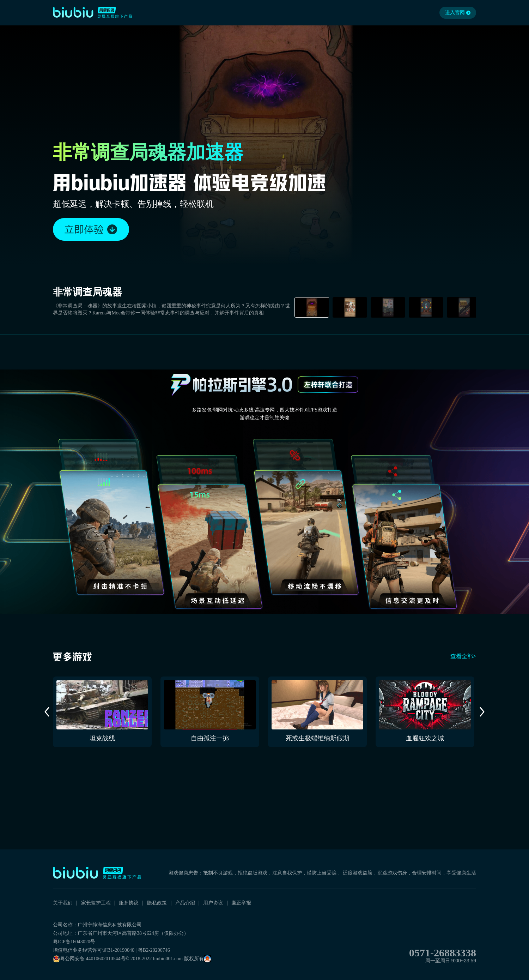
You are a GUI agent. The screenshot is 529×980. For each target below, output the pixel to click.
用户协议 (213, 903)
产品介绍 (185, 903)
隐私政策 (157, 903)
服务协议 (129, 903)
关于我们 (63, 903)
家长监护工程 (96, 903)
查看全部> (463, 656)
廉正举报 (241, 903)
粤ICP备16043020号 (74, 942)
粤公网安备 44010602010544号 (89, 959)
